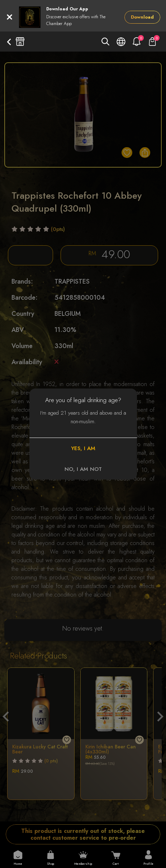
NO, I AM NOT (83, 469)
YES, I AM (83, 448)
